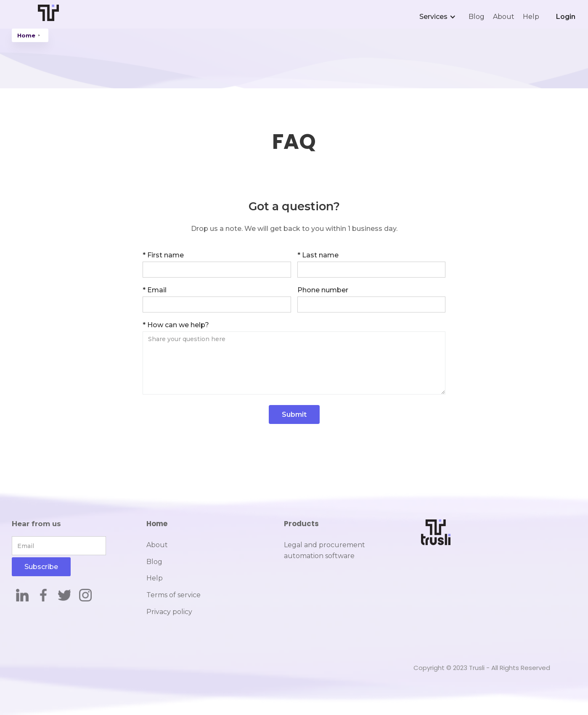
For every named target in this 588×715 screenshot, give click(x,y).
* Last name (318, 255)
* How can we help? (176, 325)
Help (531, 17)
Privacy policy (169, 612)
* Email (155, 290)
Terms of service (173, 595)
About (504, 17)
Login (566, 17)
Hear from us (36, 524)
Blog (477, 17)
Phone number (323, 290)
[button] (440, 17)
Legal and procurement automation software (324, 550)
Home (26, 35)
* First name (163, 255)
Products (301, 524)
